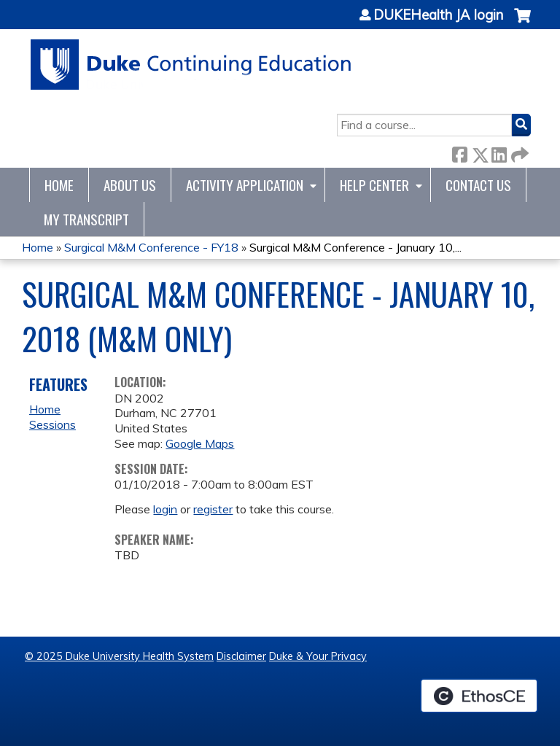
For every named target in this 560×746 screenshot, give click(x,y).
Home (59, 185)
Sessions (52, 424)
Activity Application (245, 185)
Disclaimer (241, 656)
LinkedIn (499, 152)
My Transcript (86, 219)
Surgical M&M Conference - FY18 (151, 247)
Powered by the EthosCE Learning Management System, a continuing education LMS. (479, 696)
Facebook (459, 152)
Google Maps (200, 443)
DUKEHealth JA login (438, 15)
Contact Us (478, 185)
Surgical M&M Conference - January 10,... (355, 247)
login (165, 509)
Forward (518, 152)
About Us (130, 185)
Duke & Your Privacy (318, 656)
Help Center (374, 185)
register (213, 509)
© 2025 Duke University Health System (119, 656)
